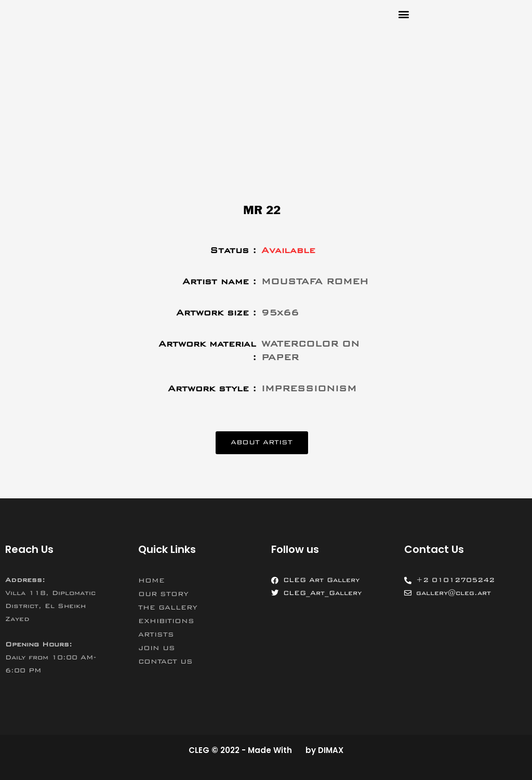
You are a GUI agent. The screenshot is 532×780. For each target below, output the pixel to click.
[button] (403, 14)
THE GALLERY (168, 608)
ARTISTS (156, 635)
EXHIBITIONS (166, 622)
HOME (151, 581)
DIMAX (331, 750)
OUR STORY (163, 594)
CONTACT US (165, 662)
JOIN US (157, 649)
